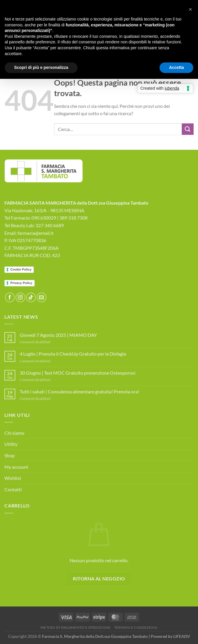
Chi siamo (14, 433)
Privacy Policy (21, 283)
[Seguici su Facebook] (10, 297)
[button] (190, 9)
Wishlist (13, 478)
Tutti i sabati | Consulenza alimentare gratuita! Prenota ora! (79, 391)
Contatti (13, 489)
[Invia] (188, 129)
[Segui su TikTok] (31, 297)
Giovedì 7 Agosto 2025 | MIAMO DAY (58, 335)
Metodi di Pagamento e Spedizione (76, 627)
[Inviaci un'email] (42, 297)
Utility (11, 444)
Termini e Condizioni (136, 627)
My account (16, 467)
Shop (10, 455)
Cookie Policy (21, 269)
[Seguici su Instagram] (20, 297)
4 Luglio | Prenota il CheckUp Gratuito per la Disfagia (73, 354)
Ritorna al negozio (99, 579)
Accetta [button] (176, 67)
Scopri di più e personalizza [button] (41, 67)
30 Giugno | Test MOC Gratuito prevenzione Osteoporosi (78, 373)
